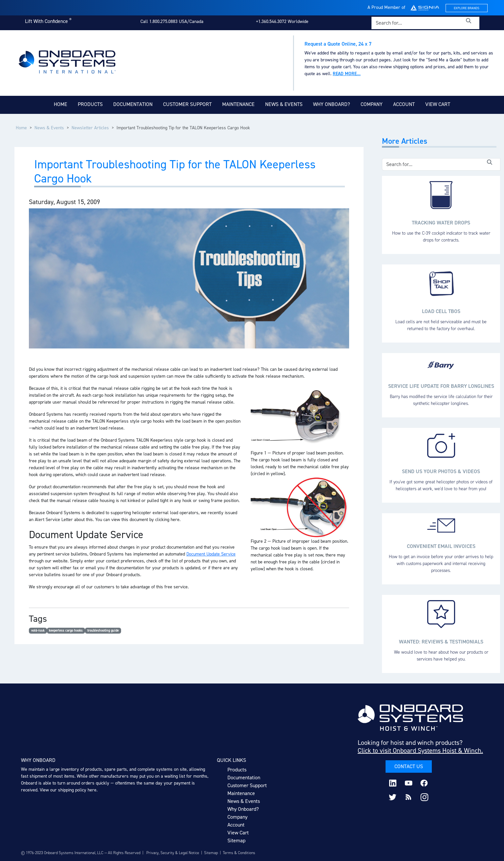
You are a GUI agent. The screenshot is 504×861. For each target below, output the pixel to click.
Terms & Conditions (239, 853)
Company (372, 104)
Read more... (347, 74)
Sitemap (236, 840)
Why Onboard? (332, 104)
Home (61, 104)
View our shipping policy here (68, 790)
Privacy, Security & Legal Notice (173, 853)
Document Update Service (211, 554)
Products (90, 104)
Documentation (133, 104)
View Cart (438, 104)
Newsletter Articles (90, 128)
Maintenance (238, 104)
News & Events (284, 104)
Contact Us (409, 766)
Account (404, 104)
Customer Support (187, 104)
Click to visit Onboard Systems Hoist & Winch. (420, 750)
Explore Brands (467, 8)
